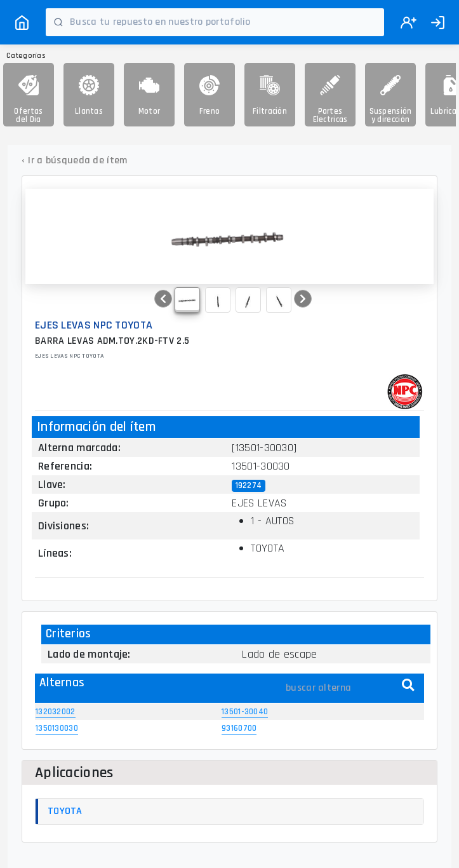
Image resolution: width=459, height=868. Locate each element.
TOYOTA (65, 811)
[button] (163, 299)
